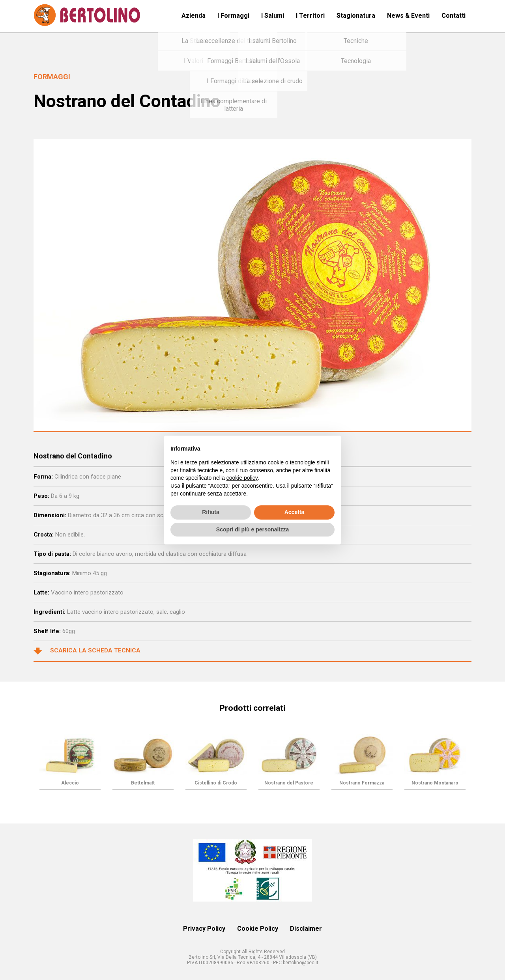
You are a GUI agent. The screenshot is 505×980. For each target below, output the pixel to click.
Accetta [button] (295, 512)
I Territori (310, 16)
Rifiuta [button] (211, 512)
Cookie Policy (258, 929)
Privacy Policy (204, 929)
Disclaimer (306, 929)
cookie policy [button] (242, 478)
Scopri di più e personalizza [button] (252, 529)
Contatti (454, 16)
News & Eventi (408, 16)
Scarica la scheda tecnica (87, 651)
